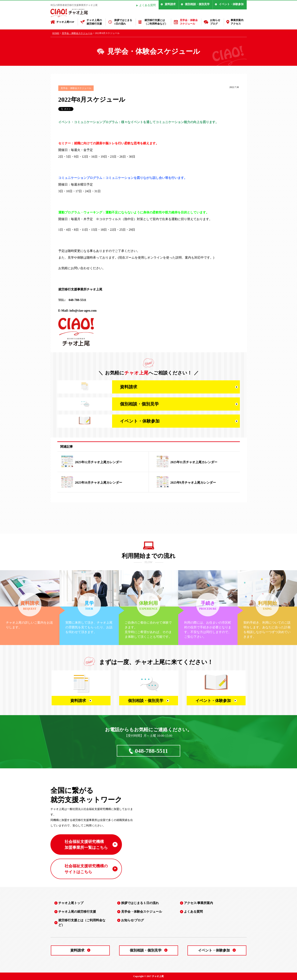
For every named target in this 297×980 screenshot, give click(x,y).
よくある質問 (147, 5)
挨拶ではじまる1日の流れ (123, 22)
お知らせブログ (215, 22)
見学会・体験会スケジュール (189, 22)
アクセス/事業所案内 (198, 903)
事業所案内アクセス (237, 22)
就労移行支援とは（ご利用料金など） (156, 22)
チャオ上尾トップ (71, 903)
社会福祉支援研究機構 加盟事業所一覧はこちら (86, 845)
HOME (56, 33)
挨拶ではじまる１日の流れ (140, 903)
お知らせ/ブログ (133, 920)
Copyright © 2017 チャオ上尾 (148, 976)
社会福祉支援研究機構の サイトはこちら (86, 869)
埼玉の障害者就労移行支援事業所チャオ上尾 (74, 5)
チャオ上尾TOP (65, 22)
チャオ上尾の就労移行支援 (94, 22)
